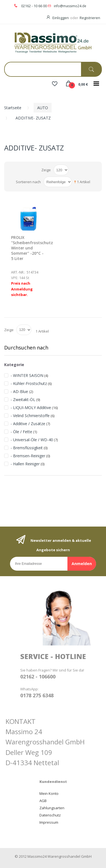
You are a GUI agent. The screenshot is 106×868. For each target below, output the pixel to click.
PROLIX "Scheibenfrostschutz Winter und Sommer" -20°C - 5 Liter (32, 248)
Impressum (49, 822)
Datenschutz (50, 815)
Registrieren (90, 18)
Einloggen (61, 18)
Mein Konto (49, 793)
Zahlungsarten (52, 808)
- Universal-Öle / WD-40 (32, 440)
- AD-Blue (20, 391)
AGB (43, 801)
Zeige (46, 170)
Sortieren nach (28, 182)
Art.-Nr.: (18, 272)
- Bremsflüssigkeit (27, 448)
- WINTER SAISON (27, 375)
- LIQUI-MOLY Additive (31, 408)
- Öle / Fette (21, 432)
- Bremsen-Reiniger (28, 456)
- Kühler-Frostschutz (29, 383)
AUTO (43, 108)
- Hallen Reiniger (25, 464)
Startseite (13, 108)
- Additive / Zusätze (28, 424)
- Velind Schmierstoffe (30, 416)
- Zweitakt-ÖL (23, 399)
